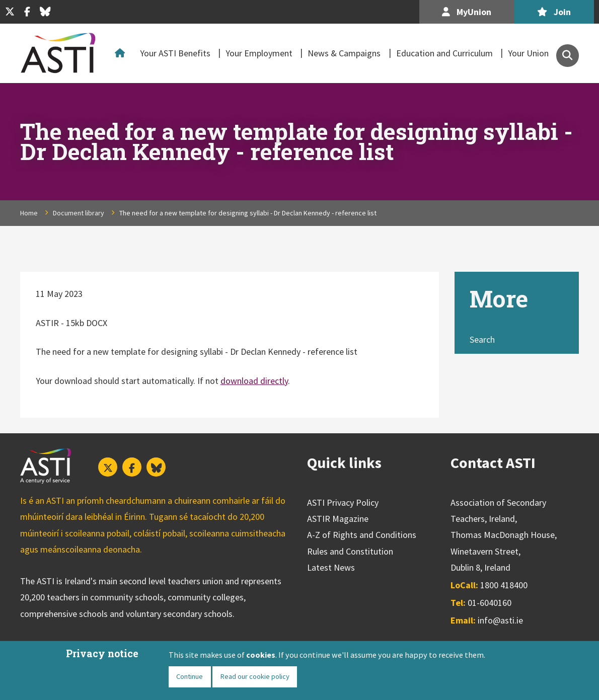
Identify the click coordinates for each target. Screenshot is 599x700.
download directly (254, 381)
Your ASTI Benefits (175, 53)
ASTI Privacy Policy (343, 502)
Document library (79, 213)
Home (122, 53)
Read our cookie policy (255, 676)
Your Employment (259, 53)
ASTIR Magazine (338, 519)
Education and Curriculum (444, 53)
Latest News (331, 567)
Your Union (528, 53)
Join (554, 12)
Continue (190, 676)
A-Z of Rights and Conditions (362, 535)
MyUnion (467, 12)
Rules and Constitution (350, 551)
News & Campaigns (344, 53)
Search (482, 339)
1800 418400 (504, 585)
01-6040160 (490, 603)
